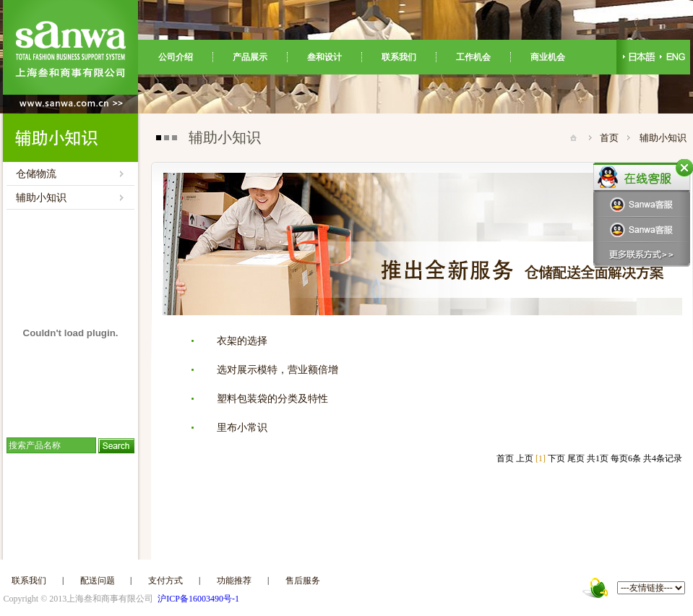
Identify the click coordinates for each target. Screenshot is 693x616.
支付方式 (165, 581)
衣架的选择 (242, 341)
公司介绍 (176, 57)
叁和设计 (324, 57)
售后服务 (303, 581)
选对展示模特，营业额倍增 (277, 370)
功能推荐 (234, 581)
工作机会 (473, 57)
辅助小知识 (41, 198)
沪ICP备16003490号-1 (198, 599)
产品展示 (250, 57)
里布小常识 (242, 428)
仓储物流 (36, 174)
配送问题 (98, 581)
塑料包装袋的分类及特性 (272, 399)
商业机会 (548, 57)
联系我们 (399, 57)
